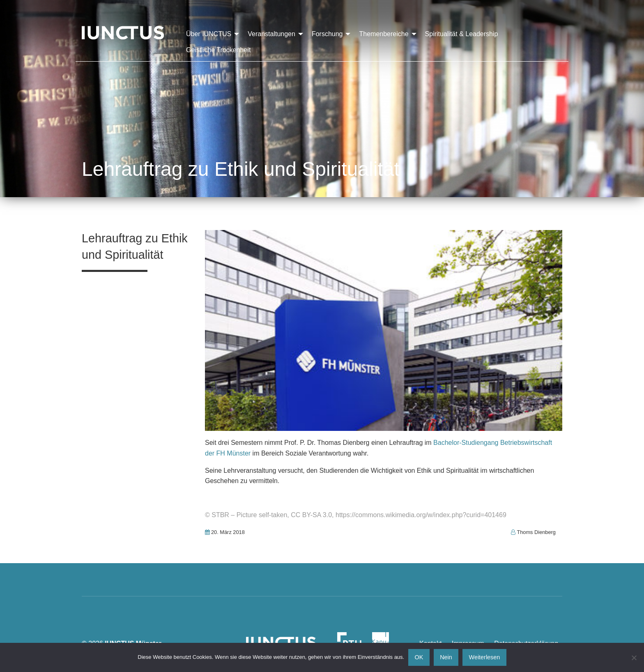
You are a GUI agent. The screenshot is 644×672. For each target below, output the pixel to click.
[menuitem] (210, 34)
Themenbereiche (384, 34)
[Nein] (634, 658)
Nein (446, 657)
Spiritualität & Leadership (462, 34)
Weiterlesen (485, 657)
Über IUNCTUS (209, 34)
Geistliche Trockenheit (218, 50)
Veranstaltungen (271, 34)
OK (419, 657)
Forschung (327, 34)
